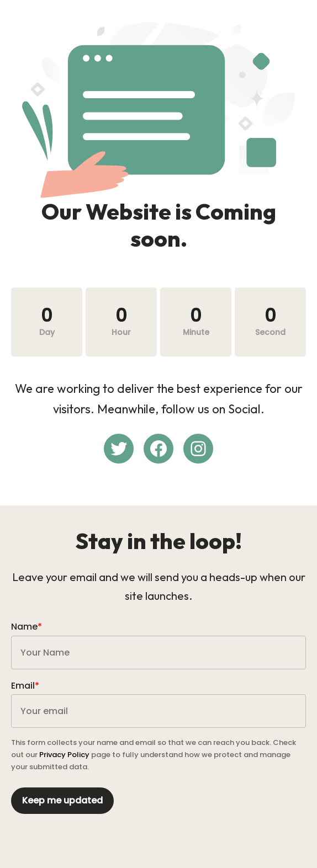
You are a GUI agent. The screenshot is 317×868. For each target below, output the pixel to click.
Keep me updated (62, 800)
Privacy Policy (64, 755)
